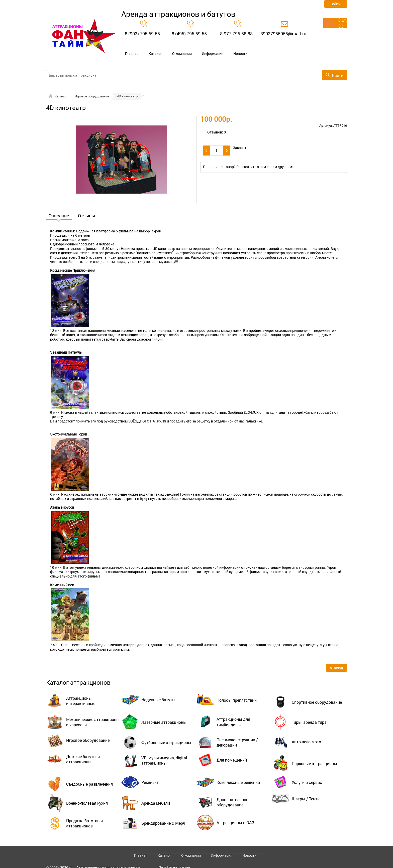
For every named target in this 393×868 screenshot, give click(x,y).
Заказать (241, 139)
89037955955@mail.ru (283, 34)
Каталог (151, 49)
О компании (176, 49)
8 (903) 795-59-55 (142, 34)
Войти (336, 4)
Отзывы (86, 207)
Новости (232, 49)
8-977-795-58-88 (236, 34)
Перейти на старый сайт (174, 860)
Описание (59, 207)
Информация (205, 49)
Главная (129, 49)
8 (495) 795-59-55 (189, 34)
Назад (336, 659)
